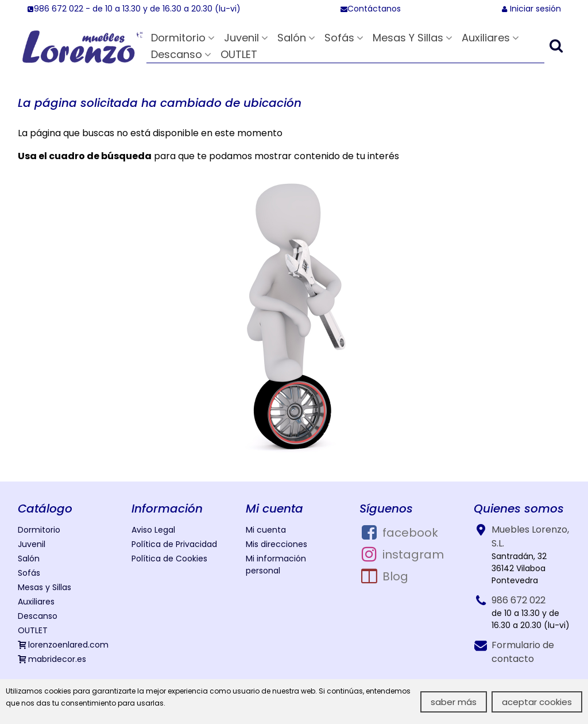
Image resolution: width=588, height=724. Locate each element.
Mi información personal (276, 565)
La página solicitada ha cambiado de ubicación (160, 103)
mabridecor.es (52, 659)
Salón (292, 38)
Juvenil (241, 38)
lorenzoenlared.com (63, 645)
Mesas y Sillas (408, 38)
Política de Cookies (169, 559)
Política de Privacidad (174, 544)
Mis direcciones (276, 544)
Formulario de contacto (523, 652)
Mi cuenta (266, 530)
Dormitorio (178, 38)
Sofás (339, 38)
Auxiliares (486, 38)
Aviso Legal (153, 530)
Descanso (177, 54)
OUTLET (239, 54)
